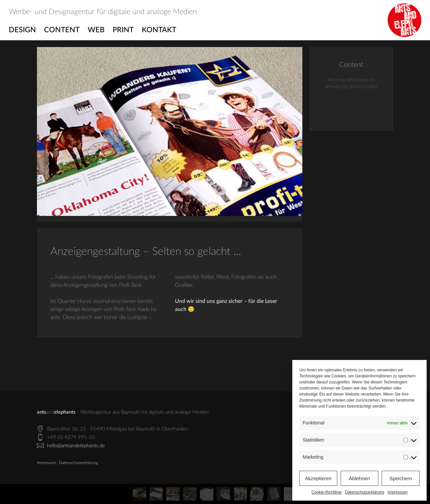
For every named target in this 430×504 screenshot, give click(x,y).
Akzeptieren (318, 478)
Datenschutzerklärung (365, 492)
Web (96, 30)
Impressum (398, 492)
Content (62, 30)
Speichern (401, 478)
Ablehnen (359, 478)
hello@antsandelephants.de (76, 446)
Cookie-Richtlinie (327, 492)
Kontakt (159, 30)
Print (123, 30)
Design (22, 30)
